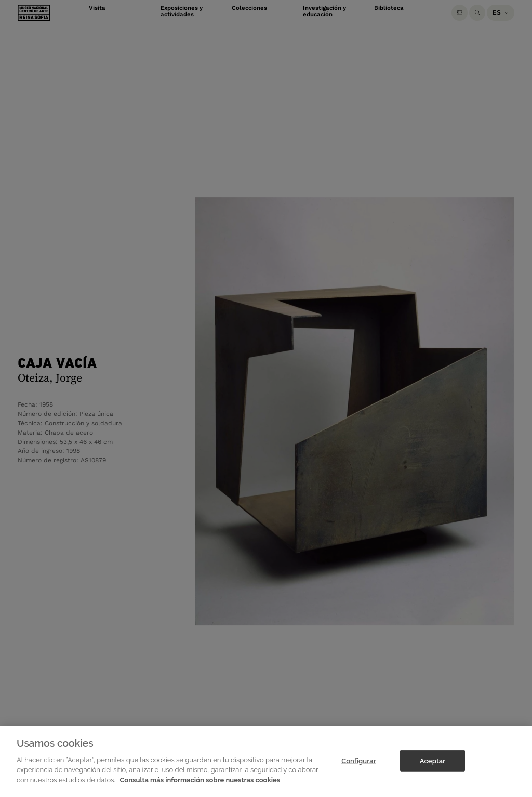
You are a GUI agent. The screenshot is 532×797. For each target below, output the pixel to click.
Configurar (359, 769)
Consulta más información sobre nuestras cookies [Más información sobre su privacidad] (200, 788)
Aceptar (433, 769)
